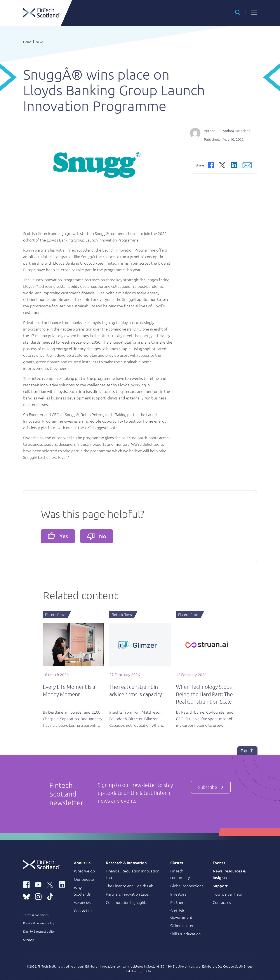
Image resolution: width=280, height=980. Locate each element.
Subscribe (211, 787)
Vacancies (82, 902)
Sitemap (29, 940)
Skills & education (185, 934)
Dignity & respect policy (39, 931)
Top (247, 750)
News (40, 42)
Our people (84, 879)
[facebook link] (26, 884)
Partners (178, 902)
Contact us (83, 911)
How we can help (227, 894)
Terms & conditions (36, 915)
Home (27, 42)
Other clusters (183, 925)
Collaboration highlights (127, 902)
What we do (84, 871)
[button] (238, 12)
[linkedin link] (62, 884)
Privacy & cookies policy (39, 923)
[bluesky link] (26, 896)
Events (219, 863)
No (97, 537)
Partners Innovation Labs (127, 894)
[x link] (50, 884)
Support (220, 886)
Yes (58, 536)
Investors (178, 894)
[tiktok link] (50, 896)
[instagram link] (38, 896)
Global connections (187, 886)
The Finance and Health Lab (130, 886)
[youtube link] (38, 884)
